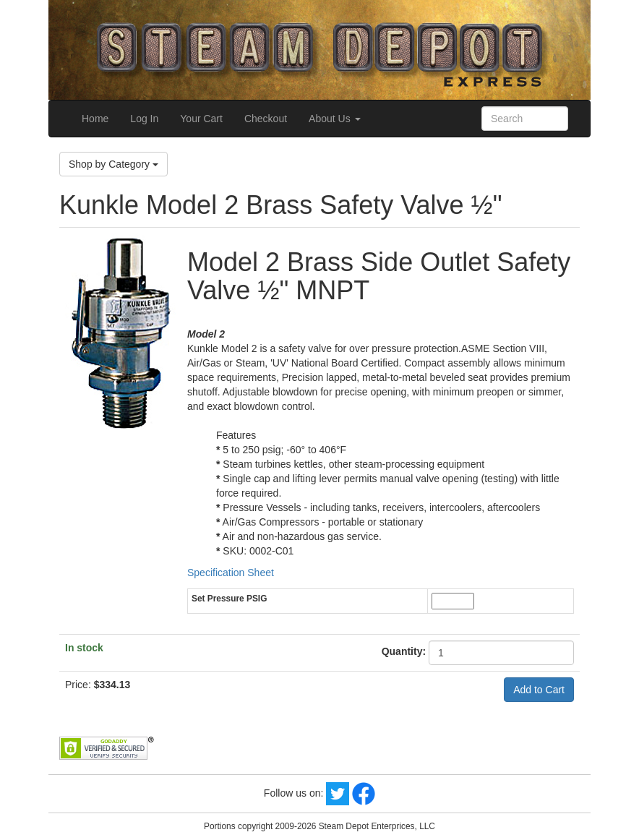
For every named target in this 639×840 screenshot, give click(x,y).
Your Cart (201, 119)
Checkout (266, 119)
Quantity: (404, 651)
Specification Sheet (231, 573)
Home (95, 119)
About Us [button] (334, 119)
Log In (144, 119)
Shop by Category (113, 164)
